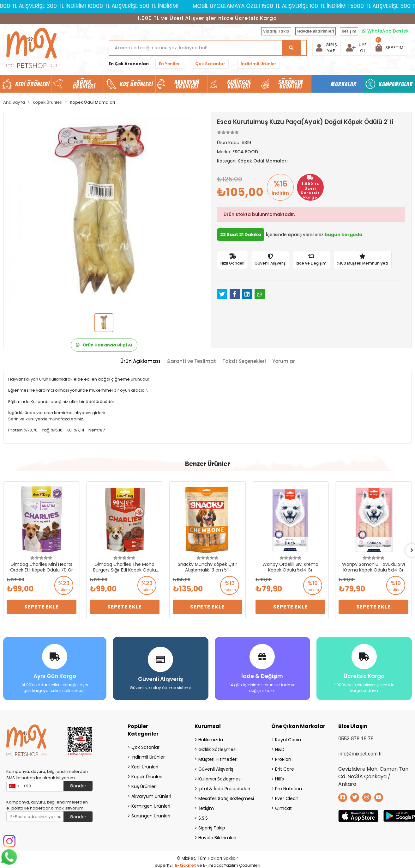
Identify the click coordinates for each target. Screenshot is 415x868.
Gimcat (283, 808)
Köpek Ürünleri (147, 777)
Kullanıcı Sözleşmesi (220, 779)
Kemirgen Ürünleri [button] (239, 84)
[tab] (140, 361)
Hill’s (280, 779)
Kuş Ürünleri (144, 786)
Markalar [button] (344, 84)
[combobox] (14, 786)
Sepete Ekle (42, 607)
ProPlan (283, 759)
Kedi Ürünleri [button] (32, 84)
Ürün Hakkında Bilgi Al (104, 345)
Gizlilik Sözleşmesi (217, 749)
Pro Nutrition (289, 789)
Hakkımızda (211, 740)
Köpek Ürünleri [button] (84, 84)
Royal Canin (288, 740)
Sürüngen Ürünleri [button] (291, 84)
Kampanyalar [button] (396, 84)
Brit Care (285, 769)
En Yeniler (169, 64)
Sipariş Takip (276, 31)
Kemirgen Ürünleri (151, 806)
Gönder (78, 786)
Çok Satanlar (210, 64)
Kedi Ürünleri (145, 767)
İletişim (349, 31)
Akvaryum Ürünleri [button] (187, 84)
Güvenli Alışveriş (216, 769)
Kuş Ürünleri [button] (136, 84)
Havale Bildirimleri (316, 31)
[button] (390, 48)
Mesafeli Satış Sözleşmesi (226, 798)
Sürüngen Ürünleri (151, 816)
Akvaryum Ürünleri (151, 796)
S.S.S (203, 818)
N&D (280, 749)
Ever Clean (287, 798)
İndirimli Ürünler (259, 64)
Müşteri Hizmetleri (218, 759)
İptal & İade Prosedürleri (224, 789)
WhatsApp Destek (385, 31)
